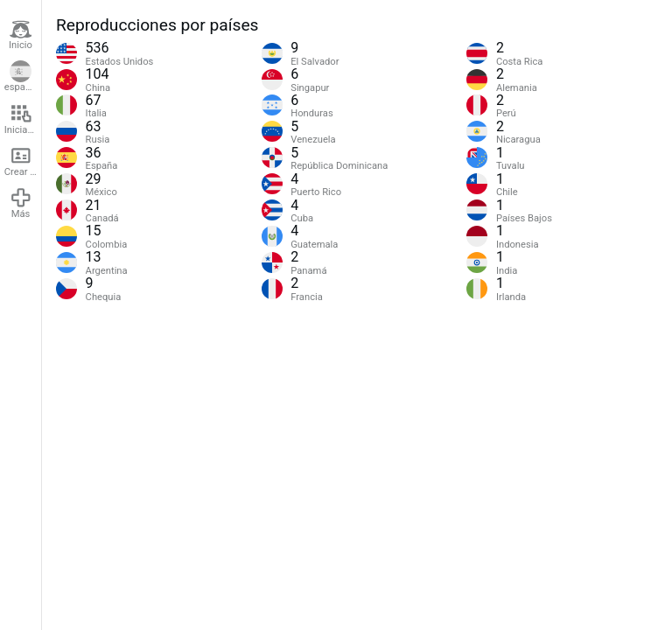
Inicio (21, 35)
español (21, 77)
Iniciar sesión (23, 119)
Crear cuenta (23, 161)
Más (21, 203)
